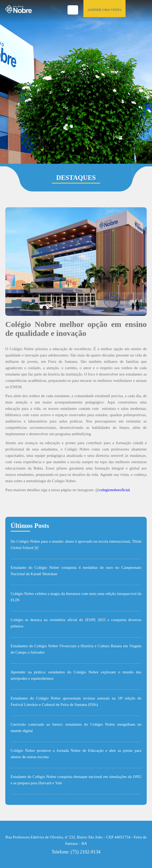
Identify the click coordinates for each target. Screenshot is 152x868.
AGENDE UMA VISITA (104, 10)
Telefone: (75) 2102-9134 (76, 852)
